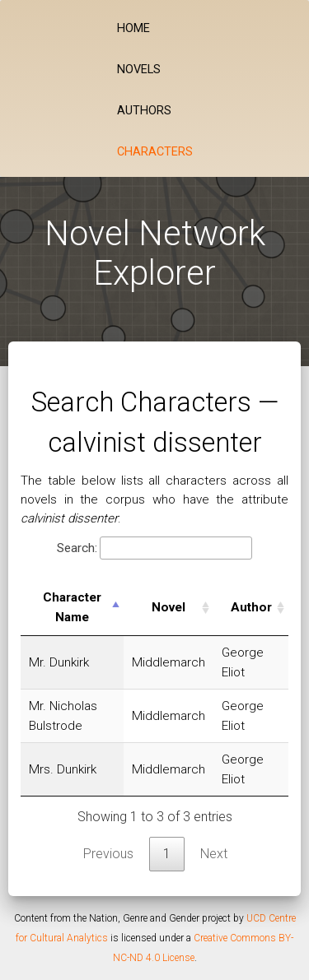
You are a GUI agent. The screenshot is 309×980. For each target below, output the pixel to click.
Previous (108, 854)
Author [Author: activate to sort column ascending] (251, 607)
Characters (155, 152)
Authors (144, 111)
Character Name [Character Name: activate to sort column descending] (72, 607)
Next (214, 854)
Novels (139, 70)
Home (133, 28)
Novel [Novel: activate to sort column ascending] (169, 607)
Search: (154, 548)
